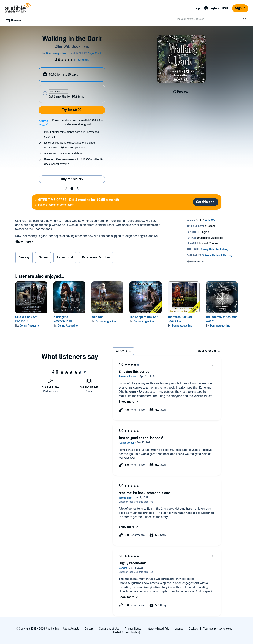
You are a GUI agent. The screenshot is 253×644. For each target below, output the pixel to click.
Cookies (193, 629)
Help (197, 8)
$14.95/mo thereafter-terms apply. (77, 202)
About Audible (71, 629)
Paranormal (65, 257)
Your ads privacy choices (218, 629)
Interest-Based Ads (158, 629)
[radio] (72, 74)
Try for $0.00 (72, 110)
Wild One (97, 317)
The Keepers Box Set (143, 317)
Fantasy (24, 257)
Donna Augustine (30, 326)
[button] (66, 188)
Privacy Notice (133, 629)
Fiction (43, 257)
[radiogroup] (72, 85)
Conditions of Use (109, 629)
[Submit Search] (245, 19)
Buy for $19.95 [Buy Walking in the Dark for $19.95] (72, 179)
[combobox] (210, 19)
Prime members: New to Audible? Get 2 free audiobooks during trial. (78, 122)
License (179, 629)
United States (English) (127, 633)
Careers (89, 629)
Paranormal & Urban (96, 257)
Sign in (240, 8)
